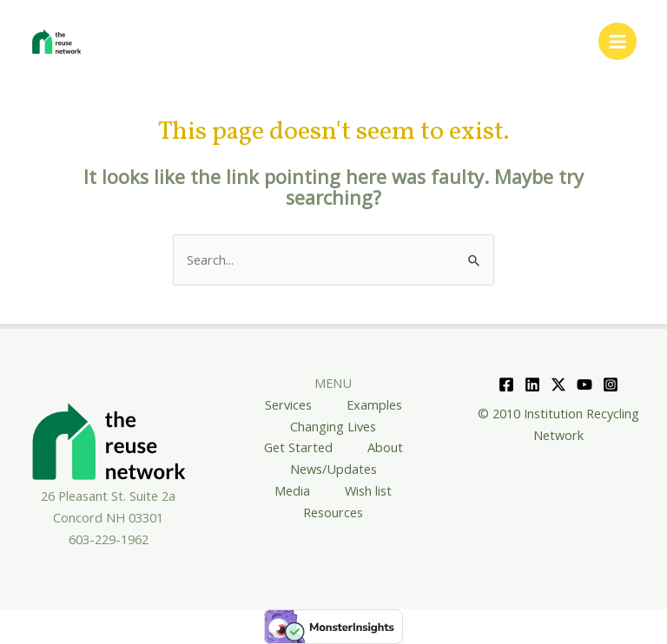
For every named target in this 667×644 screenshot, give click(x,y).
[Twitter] (558, 384)
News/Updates (333, 469)
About (385, 447)
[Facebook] (506, 384)
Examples (374, 404)
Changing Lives (333, 426)
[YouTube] (584, 384)
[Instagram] (611, 384)
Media (292, 490)
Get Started (298, 447)
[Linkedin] (532, 384)
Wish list (368, 490)
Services (288, 404)
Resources (333, 512)
